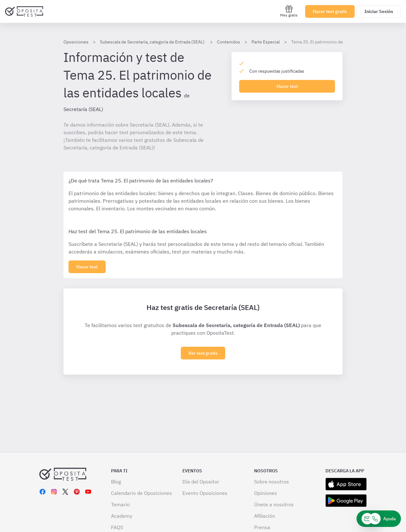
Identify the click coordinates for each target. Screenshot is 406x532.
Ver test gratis (203, 353)
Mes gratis (289, 11)
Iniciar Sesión (379, 11)
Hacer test (287, 86)
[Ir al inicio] (24, 11)
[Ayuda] (379, 519)
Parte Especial (266, 42)
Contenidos (229, 42)
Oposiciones (76, 42)
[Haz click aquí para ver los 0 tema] (87, 267)
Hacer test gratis (330, 11)
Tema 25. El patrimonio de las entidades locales (338, 42)
